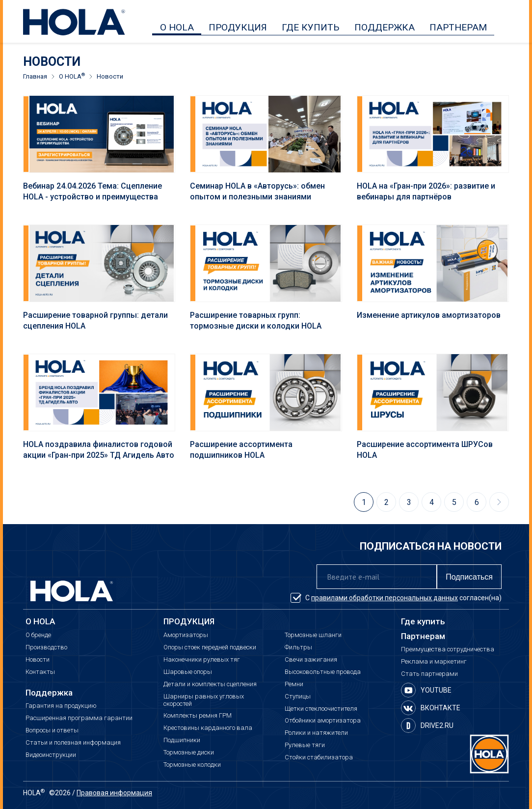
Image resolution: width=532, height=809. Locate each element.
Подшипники (182, 740)
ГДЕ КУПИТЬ (311, 27)
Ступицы (298, 697)
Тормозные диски (189, 753)
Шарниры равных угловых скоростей (204, 700)
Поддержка (49, 693)
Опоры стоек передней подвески (210, 647)
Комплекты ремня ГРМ (198, 716)
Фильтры (298, 647)
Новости (38, 660)
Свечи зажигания (311, 660)
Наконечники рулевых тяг (202, 660)
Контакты (40, 672)
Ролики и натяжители (316, 733)
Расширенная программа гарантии (79, 718)
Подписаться (469, 577)
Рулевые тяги (305, 745)
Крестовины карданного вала (208, 728)
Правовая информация (114, 793)
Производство (46, 647)
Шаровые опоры (188, 672)
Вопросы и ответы (52, 730)
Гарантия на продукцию (61, 706)
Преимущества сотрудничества (448, 649)
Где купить (423, 622)
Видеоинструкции (51, 755)
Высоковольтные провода (323, 672)
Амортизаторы (186, 635)
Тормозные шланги (313, 635)
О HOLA (177, 27)
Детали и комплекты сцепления (210, 684)
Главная (35, 77)
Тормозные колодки (192, 765)
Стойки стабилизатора (319, 757)
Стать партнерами (429, 674)
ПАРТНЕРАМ (458, 27)
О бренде (38, 635)
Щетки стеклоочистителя (321, 709)
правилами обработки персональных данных (385, 598)
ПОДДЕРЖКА (385, 27)
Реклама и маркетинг (434, 662)
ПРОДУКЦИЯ (238, 27)
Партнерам (423, 636)
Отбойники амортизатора (323, 721)
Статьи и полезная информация (73, 743)
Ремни (294, 684)
